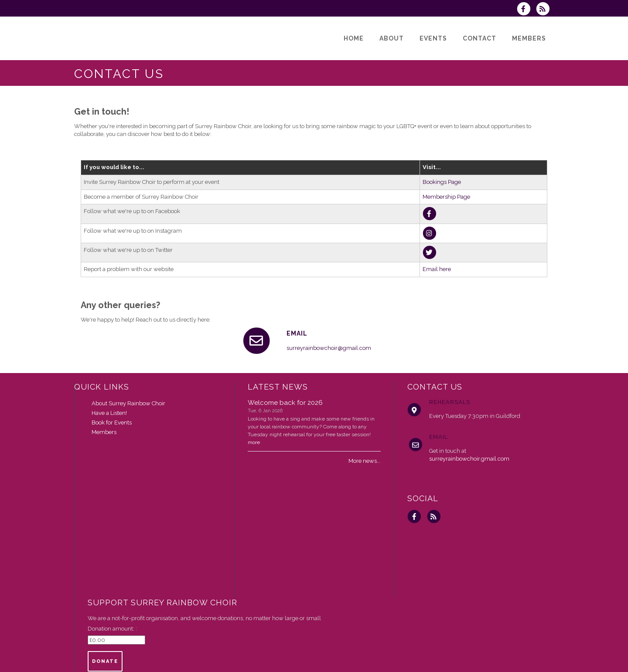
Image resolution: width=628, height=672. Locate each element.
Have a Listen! (109, 413)
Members (104, 432)
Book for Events (112, 423)
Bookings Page (442, 182)
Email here (437, 269)
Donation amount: (112, 629)
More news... (365, 461)
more (254, 442)
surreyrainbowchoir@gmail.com (329, 348)
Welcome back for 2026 (285, 403)
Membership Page (446, 197)
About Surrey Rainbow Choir (128, 403)
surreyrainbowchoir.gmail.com (469, 459)
